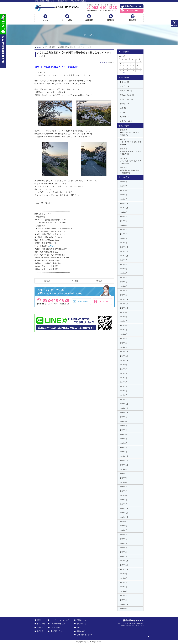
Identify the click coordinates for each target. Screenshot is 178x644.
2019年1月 (124, 504)
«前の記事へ (48, 281)
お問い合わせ (83, 302)
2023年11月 (124, 251)
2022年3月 (124, 339)
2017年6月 (124, 587)
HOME (45, 20)
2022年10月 (124, 308)
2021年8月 (124, 369)
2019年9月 (124, 469)
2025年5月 (124, 195)
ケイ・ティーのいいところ (60, 620)
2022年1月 (124, 347)
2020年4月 (124, 439)
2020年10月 (124, 413)
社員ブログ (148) (126, 91)
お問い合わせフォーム (133, 6)
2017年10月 (124, 570)
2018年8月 (124, 526)
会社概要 (89, 20)
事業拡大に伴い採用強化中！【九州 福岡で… (131, 170)
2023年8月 (124, 265)
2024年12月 (124, 204)
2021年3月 (124, 391)
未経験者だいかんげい (58, 624)
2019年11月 (124, 461)
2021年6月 (124, 378)
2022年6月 (124, 326)
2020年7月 (124, 426)
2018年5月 (124, 539)
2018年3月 (124, 548)
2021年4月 (124, 386)
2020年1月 (124, 452)
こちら (52, 246)
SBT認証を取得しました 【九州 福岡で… (131, 132)
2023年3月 (124, 286)
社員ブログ (104, 62)
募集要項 (133, 20)
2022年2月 (124, 343)
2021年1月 (124, 400)
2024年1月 (124, 243)
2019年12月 (124, 456)
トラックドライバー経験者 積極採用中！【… (131, 142)
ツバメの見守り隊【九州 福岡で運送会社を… (131, 161)
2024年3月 (124, 234)
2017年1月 (124, 600)
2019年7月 (124, 478)
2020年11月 (124, 408)
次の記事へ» (101, 281)
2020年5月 (124, 434)
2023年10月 (124, 256)
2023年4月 (124, 282)
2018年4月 (124, 543)
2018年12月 (124, 508)
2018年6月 (124, 535)
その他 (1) (124, 112)
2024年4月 (124, 230)
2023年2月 (124, 291)
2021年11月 (124, 356)
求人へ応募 (104, 302)
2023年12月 (124, 247)
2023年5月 (124, 278)
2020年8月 (124, 421)
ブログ (79, 627)
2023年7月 (124, 269)
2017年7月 (124, 583)
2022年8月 (124, 317)
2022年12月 (124, 299)
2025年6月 (124, 190)
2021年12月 (124, 352)
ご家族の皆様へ (56, 627)
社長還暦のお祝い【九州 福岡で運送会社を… (131, 151)
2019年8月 (124, 474)
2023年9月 (124, 260)
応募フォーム (81, 620)
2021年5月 (124, 382)
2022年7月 (124, 321)
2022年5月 (124, 330)
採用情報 (111, 20)
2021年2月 (124, 395)
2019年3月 (124, 495)
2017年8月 (124, 578)
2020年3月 (124, 443)
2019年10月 (124, 465)
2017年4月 (124, 591)
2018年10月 (124, 517)
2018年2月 (124, 552)
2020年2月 (124, 448)
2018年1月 (124, 556)
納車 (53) (123, 108)
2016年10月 (124, 604)
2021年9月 (124, 365)
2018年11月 (124, 513)
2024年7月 (124, 217)
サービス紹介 (67, 20)
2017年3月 (124, 596)
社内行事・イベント (58, 631)
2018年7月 (124, 530)
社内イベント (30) (126, 99)
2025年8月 (124, 182)
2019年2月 (124, 500)
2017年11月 (124, 565)
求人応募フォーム (133, 11)
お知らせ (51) (125, 82)
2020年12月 (124, 404)
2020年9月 (124, 417)
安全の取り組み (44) (127, 95)
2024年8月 (124, 212)
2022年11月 (124, 304)
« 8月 (124, 73)
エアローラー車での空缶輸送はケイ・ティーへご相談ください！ (58, 67)
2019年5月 (124, 487)
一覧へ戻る (74, 281)
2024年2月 (124, 238)
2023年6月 (124, 273)
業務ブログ (80, 631)
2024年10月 (124, 208)
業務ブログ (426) (126, 121)
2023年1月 (124, 295)
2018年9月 (124, 522)
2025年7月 (124, 186)
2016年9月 (124, 609)
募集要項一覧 (81, 624)
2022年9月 (124, 312)
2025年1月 (124, 199)
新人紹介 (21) (125, 104)
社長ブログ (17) (125, 86)
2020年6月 (124, 430)
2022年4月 (124, 334)
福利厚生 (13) (125, 117)
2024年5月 (124, 225)
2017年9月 (124, 574)
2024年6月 (124, 221)
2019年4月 (124, 491)
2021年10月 (124, 360)
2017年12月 (124, 561)
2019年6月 (124, 482)
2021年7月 (124, 373)
